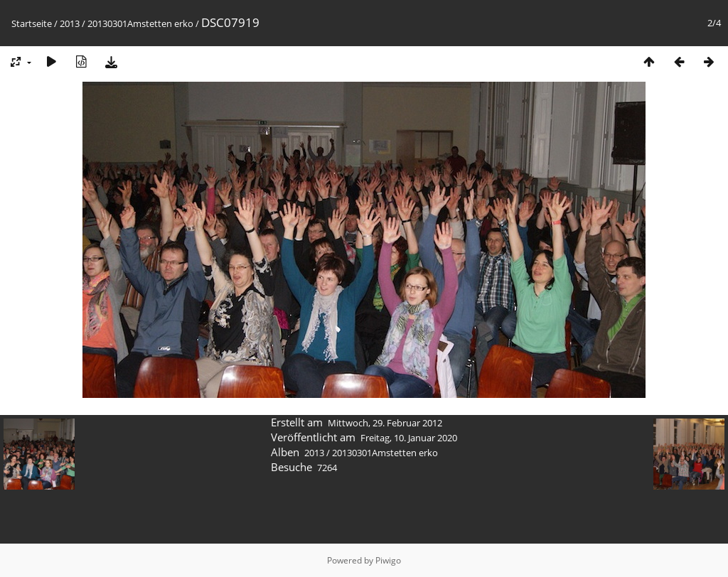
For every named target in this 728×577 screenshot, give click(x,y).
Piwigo (388, 560)
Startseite (32, 23)
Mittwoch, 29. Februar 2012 (385, 423)
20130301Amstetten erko (140, 23)
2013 (70, 23)
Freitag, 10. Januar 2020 (409, 438)
